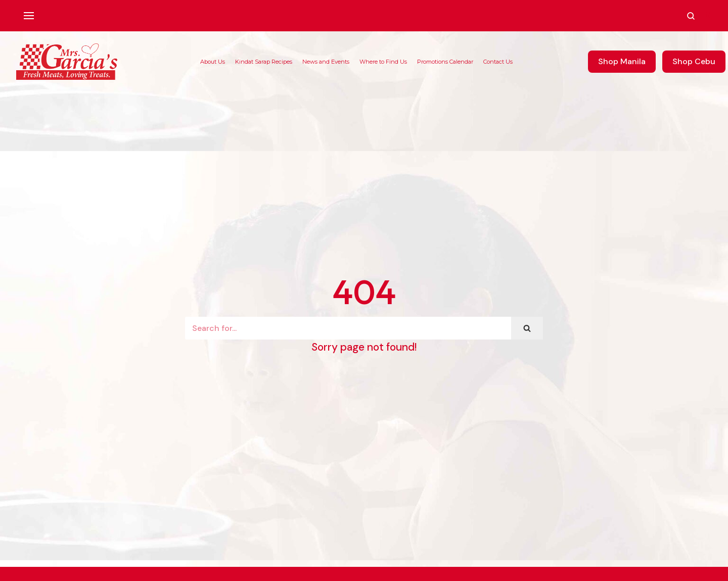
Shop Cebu (694, 61)
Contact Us (498, 62)
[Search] (348, 328)
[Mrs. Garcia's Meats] (67, 62)
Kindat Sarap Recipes (264, 62)
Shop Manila (622, 61)
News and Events (326, 62)
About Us (213, 62)
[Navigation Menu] (29, 16)
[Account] (708, 16)
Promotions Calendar (445, 62)
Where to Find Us (383, 62)
